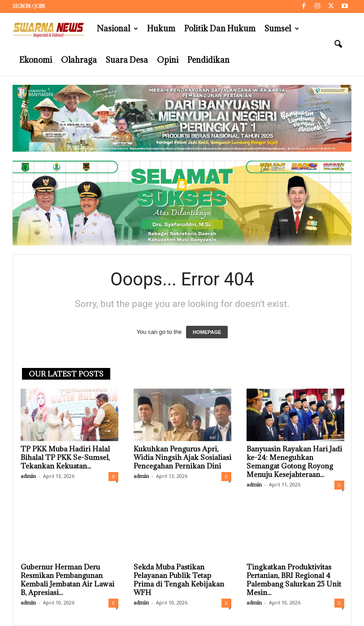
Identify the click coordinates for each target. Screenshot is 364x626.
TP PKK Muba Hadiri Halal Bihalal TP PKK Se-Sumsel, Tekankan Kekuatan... (65, 458)
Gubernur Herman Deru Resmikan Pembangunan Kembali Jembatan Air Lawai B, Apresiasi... (67, 580)
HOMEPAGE (207, 333)
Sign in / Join (29, 6)
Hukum (161, 28)
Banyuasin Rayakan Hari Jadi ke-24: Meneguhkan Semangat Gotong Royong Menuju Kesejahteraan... (294, 462)
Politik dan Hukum (220, 28)
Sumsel (282, 29)
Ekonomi (36, 60)
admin (28, 476)
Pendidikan (208, 60)
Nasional (117, 29)
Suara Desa (127, 60)
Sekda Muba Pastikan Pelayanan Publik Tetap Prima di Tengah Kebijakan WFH (179, 580)
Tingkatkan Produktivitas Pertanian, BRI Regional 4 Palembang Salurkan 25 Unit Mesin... (294, 580)
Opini (168, 60)
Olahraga (79, 60)
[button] (338, 44)
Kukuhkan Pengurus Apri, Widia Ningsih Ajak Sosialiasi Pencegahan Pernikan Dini (182, 458)
